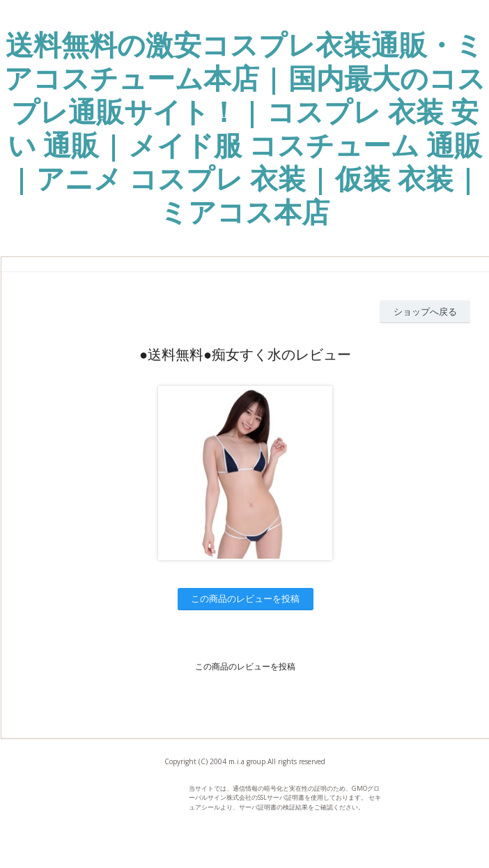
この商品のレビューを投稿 (245, 598)
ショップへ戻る (425, 311)
